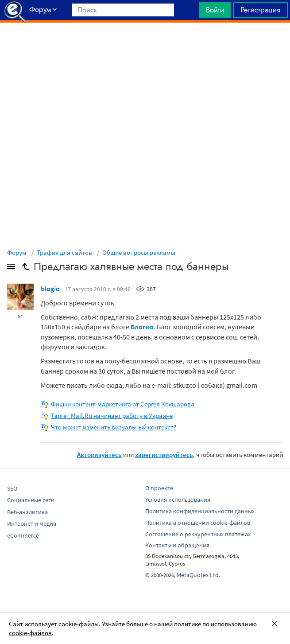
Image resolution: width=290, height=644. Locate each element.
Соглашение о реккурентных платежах (198, 534)
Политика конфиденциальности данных (200, 511)
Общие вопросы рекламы (139, 252)
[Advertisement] (145, 45)
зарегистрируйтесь (164, 455)
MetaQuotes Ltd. (198, 575)
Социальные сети (31, 500)
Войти (215, 10)
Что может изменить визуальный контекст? (114, 427)
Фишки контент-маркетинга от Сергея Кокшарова (123, 404)
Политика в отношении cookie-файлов (198, 523)
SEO (12, 488)
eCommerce (23, 535)
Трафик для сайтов (64, 252)
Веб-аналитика (27, 512)
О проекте (159, 488)
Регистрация (260, 10)
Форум (17, 252)
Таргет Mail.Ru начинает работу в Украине (112, 416)
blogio (50, 289)
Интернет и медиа (32, 523)
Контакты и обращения (177, 545)
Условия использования (178, 500)
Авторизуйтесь (99, 455)
